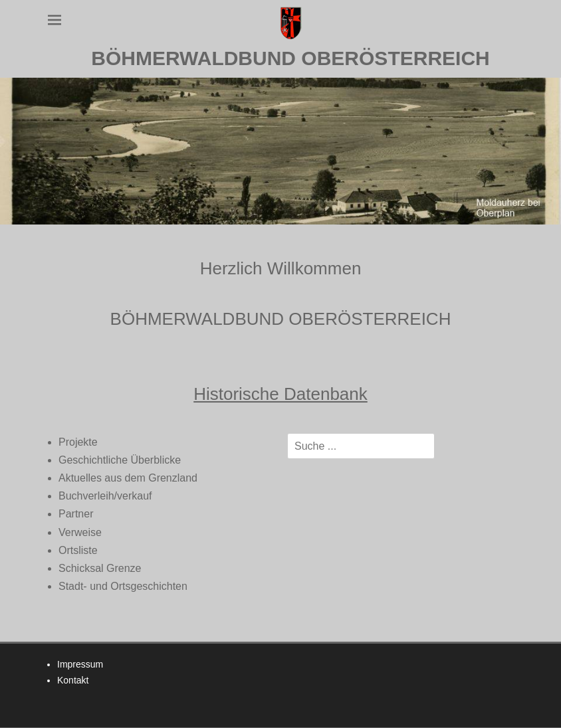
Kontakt (73, 680)
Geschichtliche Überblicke (120, 460)
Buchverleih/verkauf (105, 496)
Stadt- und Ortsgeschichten (123, 586)
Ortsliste (78, 550)
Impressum (80, 664)
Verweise (80, 532)
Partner (76, 514)
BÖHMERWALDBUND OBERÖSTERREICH (290, 58)
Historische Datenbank (280, 394)
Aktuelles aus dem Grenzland (128, 478)
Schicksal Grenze (100, 568)
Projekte (78, 442)
